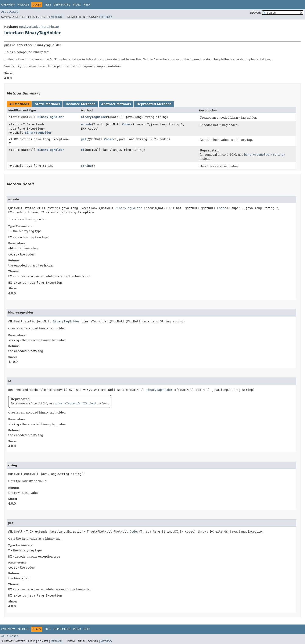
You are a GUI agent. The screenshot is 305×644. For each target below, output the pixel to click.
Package (23, 5)
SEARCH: (255, 13)
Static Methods (47, 104)
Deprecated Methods (154, 104)
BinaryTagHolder (51, 117)
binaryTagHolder (94, 117)
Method (56, 17)
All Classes (10, 12)
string (86, 166)
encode (86, 124)
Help (87, 5)
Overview (8, 5)
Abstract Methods (116, 104)
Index (77, 5)
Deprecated (62, 5)
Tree (48, 5)
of (83, 150)
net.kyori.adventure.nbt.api (39, 27)
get (84, 139)
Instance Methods (80, 104)
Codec (126, 124)
